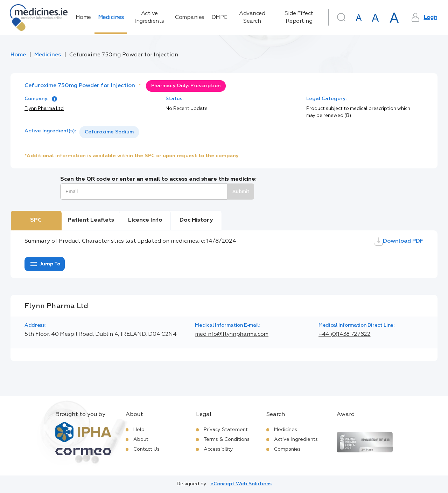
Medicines (111, 18)
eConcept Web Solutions (241, 484)
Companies (190, 18)
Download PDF (399, 242)
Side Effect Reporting (299, 18)
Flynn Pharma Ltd (44, 109)
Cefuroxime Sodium (109, 132)
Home (83, 18)
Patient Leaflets (91, 220)
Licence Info (145, 220)
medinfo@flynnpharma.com (232, 334)
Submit (241, 192)
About (141, 439)
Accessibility (218, 449)
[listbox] (109, 132)
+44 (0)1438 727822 (345, 334)
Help (139, 430)
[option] (109, 132)
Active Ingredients (149, 18)
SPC (36, 220)
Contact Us (146, 449)
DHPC (219, 18)
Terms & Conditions (227, 439)
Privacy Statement (226, 430)
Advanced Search (252, 18)
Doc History (196, 220)
